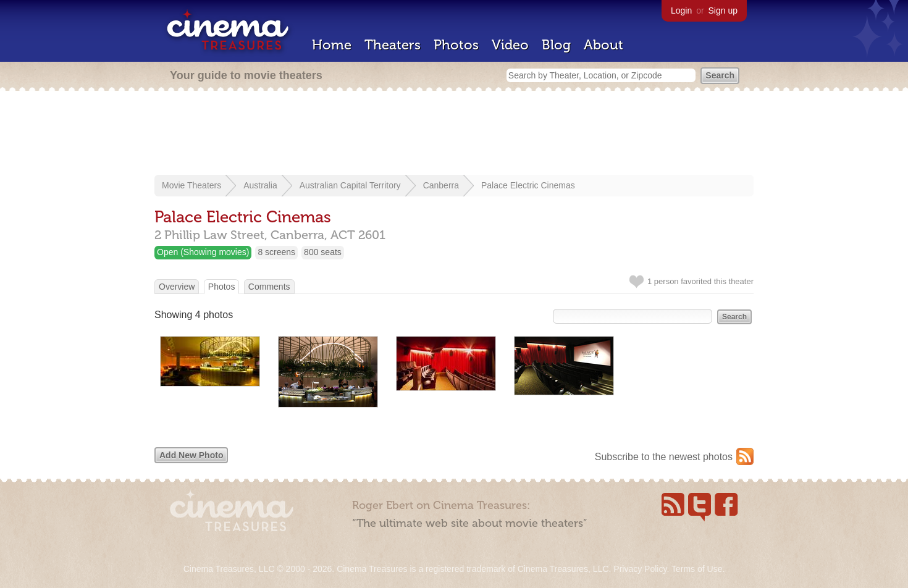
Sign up (723, 10)
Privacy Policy (640, 569)
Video (510, 45)
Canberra (441, 185)
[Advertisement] (454, 134)
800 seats (323, 252)
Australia (260, 185)
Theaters (393, 45)
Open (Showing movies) (203, 252)
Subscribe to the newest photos (664, 457)
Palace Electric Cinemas (528, 185)
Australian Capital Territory (350, 185)
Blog (556, 45)
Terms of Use (697, 569)
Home (332, 45)
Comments (269, 287)
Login (681, 10)
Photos (456, 45)
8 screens (276, 252)
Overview (177, 287)
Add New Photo (191, 455)
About (603, 45)
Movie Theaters (191, 185)
